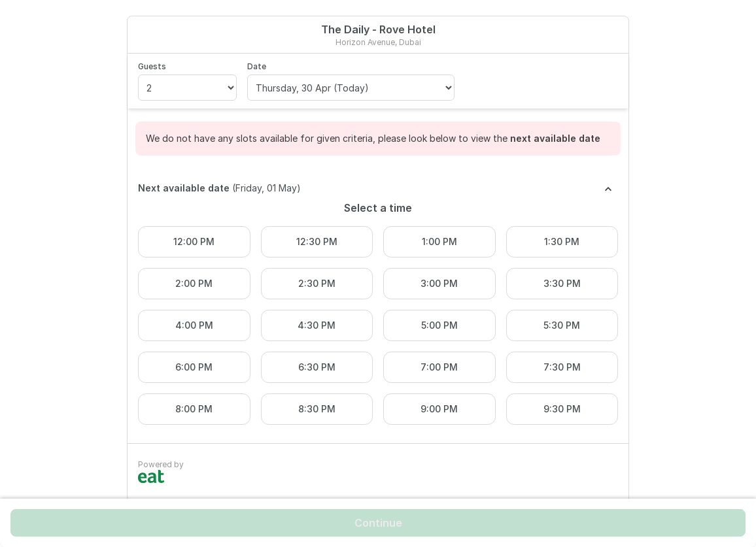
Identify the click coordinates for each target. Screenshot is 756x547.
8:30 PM (317, 409)
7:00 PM (439, 367)
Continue (378, 523)
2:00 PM (194, 283)
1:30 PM (562, 241)
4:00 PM (194, 325)
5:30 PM (562, 325)
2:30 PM (317, 283)
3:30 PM (562, 283)
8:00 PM (194, 409)
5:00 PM (439, 325)
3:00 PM (439, 283)
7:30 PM (562, 367)
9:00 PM (439, 409)
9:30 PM (562, 409)
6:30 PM (317, 367)
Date (257, 66)
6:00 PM (194, 367)
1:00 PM (439, 241)
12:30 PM (317, 241)
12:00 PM (194, 241)
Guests (152, 66)
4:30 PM (317, 325)
